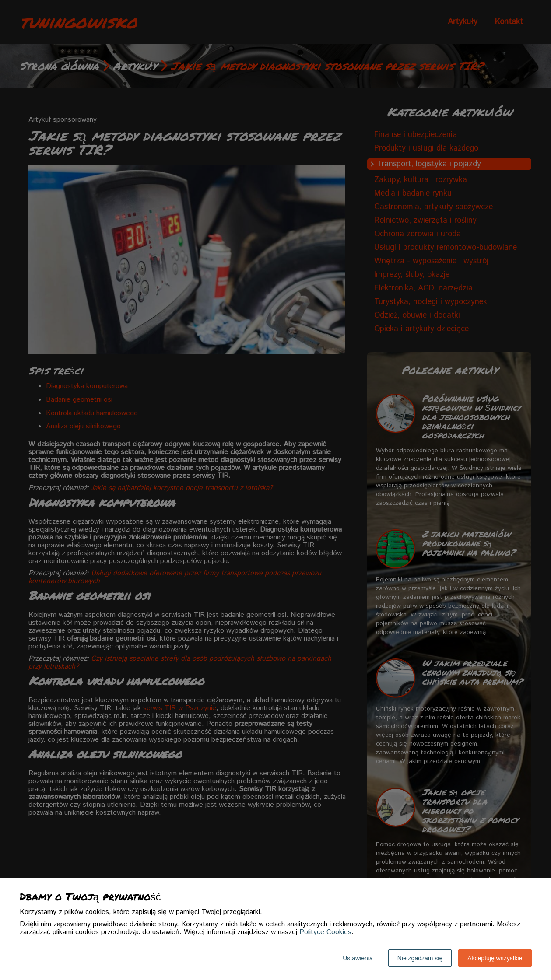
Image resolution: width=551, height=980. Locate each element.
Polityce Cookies (325, 932)
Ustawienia (358, 958)
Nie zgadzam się (420, 958)
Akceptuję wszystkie (495, 958)
